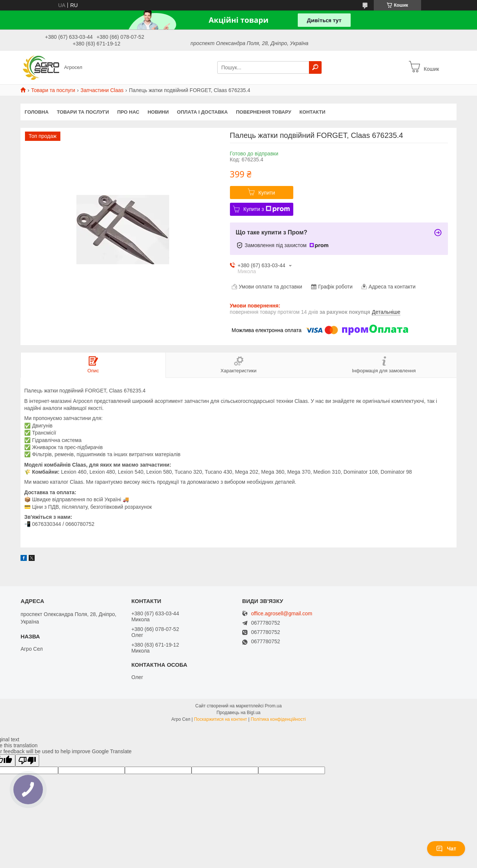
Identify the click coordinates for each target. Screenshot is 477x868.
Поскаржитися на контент (220, 719)
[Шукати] (315, 67)
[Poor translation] (27, 760)
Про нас (128, 112)
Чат (446, 849)
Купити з (267, 209)
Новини (158, 112)
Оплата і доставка (202, 112)
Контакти (313, 112)
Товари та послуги (53, 90)
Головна (37, 112)
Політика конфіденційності (278, 719)
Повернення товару (263, 112)
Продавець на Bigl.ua (238, 713)
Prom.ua (273, 706)
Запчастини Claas (102, 90)
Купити (267, 193)
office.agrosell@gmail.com (282, 614)
